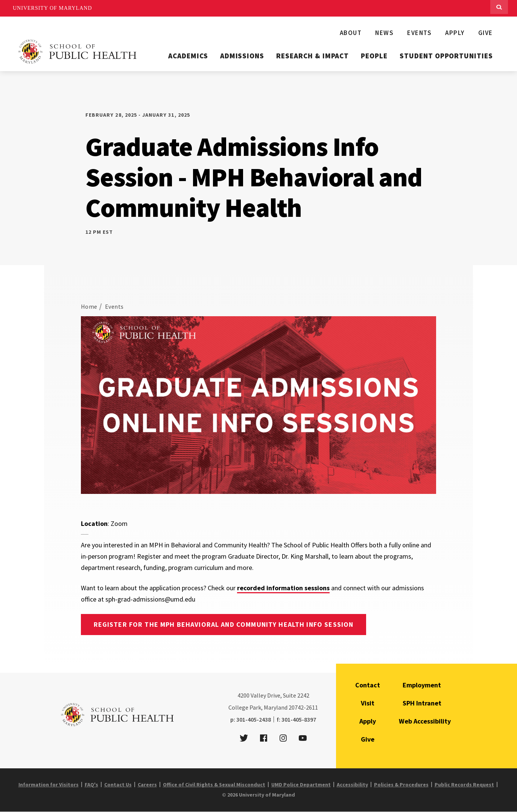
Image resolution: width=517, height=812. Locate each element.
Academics (188, 56)
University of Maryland (52, 8)
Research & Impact (312, 56)
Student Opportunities (446, 56)
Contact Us (118, 785)
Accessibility (352, 785)
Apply (455, 33)
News (384, 33)
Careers (147, 785)
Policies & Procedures (401, 785)
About (351, 33)
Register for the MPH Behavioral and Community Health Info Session (224, 624)
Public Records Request (464, 785)
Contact (368, 685)
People (374, 56)
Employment (422, 685)
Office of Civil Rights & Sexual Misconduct (214, 785)
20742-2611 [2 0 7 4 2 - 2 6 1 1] (303, 707)
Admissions (242, 56)
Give (486, 33)
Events (419, 33)
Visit (368, 703)
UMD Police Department (301, 785)
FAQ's (91, 785)
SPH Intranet (422, 703)
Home (89, 306)
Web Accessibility (425, 721)
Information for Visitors (49, 785)
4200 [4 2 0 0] (243, 695)
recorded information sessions (283, 588)
